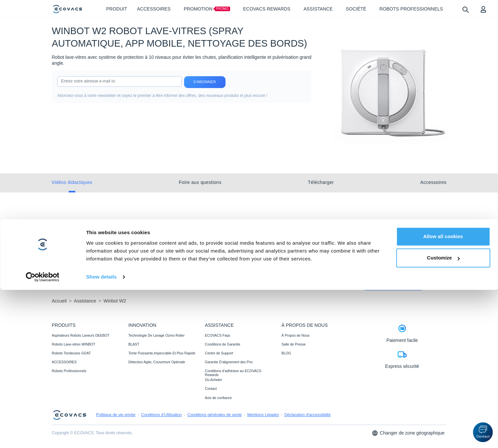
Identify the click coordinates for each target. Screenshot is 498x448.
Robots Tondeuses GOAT (71, 353)
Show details (101, 435)
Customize (443, 416)
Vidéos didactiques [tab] (72, 182)
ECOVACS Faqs (217, 335)
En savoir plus (70, 275)
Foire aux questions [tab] (200, 182)
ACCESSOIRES (64, 362)
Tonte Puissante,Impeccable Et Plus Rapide (162, 353)
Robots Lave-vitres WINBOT (74, 344)
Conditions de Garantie (222, 344)
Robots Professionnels (69, 371)
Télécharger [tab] (321, 182)
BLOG (286, 353)
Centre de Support (219, 353)
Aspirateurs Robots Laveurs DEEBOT (81, 335)
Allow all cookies (443, 395)
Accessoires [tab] (434, 182)
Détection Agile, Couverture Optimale (157, 362)
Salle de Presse (294, 344)
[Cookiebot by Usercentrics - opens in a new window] (43, 435)
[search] (465, 9)
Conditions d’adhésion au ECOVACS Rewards (233, 373)
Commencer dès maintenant (393, 285)
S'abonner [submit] (205, 82)
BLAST (134, 344)
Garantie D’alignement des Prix (229, 362)
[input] (119, 81)
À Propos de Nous (295, 335)
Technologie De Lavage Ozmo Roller (156, 335)
